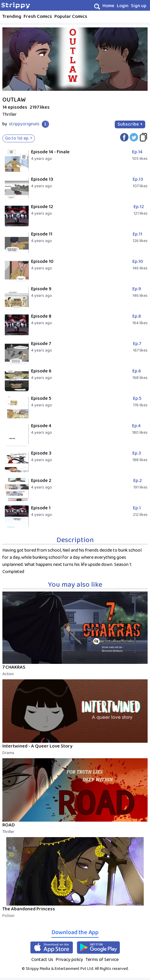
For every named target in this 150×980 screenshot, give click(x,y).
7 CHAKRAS (14, 667)
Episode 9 (41, 289)
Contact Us (42, 960)
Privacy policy (69, 960)
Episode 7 (41, 344)
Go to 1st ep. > (19, 138)
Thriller (8, 832)
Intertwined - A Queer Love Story (37, 746)
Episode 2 (41, 481)
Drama (8, 753)
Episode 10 (42, 262)
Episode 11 (42, 234)
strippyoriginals (24, 124)
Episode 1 (41, 508)
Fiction (8, 916)
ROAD (9, 825)
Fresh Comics (38, 17)
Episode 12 (42, 207)
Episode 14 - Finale (50, 152)
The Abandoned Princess (29, 909)
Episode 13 (42, 179)
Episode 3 (41, 453)
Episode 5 (41, 398)
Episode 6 (41, 371)
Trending (12, 17)
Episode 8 (41, 316)
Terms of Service (102, 960)
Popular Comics (71, 17)
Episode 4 (41, 426)
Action (8, 674)
